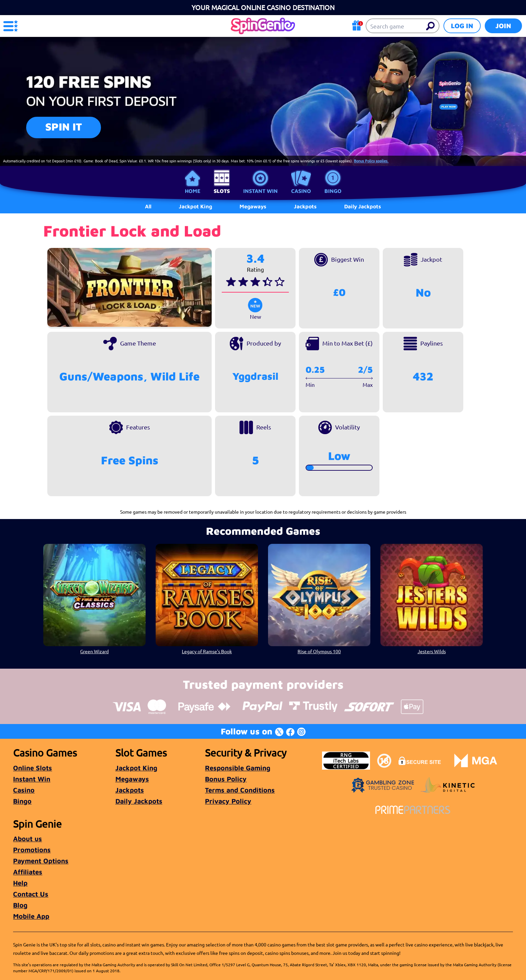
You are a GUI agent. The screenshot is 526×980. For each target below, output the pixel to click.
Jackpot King (136, 768)
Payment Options (41, 861)
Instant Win (260, 191)
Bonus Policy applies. (371, 161)
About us (28, 839)
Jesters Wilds (432, 651)
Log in (462, 26)
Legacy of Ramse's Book (207, 651)
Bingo (333, 191)
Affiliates (28, 872)
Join (503, 26)
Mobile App (31, 916)
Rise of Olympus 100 (319, 651)
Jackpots (130, 790)
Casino (301, 191)
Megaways (132, 779)
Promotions (32, 850)
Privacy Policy (228, 801)
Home (193, 191)
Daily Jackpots (139, 801)
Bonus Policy (226, 779)
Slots (222, 191)
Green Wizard (94, 651)
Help (20, 883)
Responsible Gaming (238, 768)
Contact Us (31, 894)
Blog (20, 905)
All (148, 206)
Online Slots (33, 768)
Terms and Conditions (240, 790)
